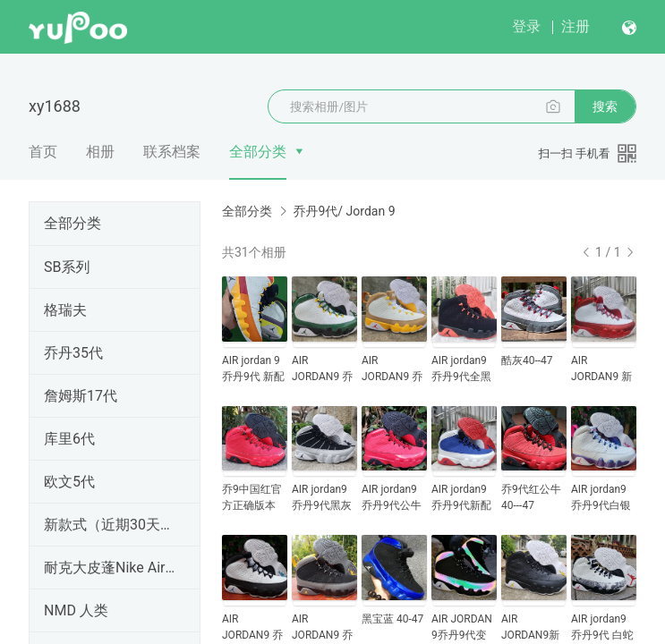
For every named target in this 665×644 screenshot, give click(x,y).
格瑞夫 (65, 310)
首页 (43, 152)
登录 (526, 26)
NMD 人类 (76, 610)
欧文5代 (69, 482)
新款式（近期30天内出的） (111, 525)
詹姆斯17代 (81, 396)
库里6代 (69, 439)
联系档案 (172, 152)
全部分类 (258, 152)
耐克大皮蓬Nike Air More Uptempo (111, 568)
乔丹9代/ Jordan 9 (344, 211)
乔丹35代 (73, 353)
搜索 (605, 106)
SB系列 (67, 267)
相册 (100, 152)
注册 (575, 26)
